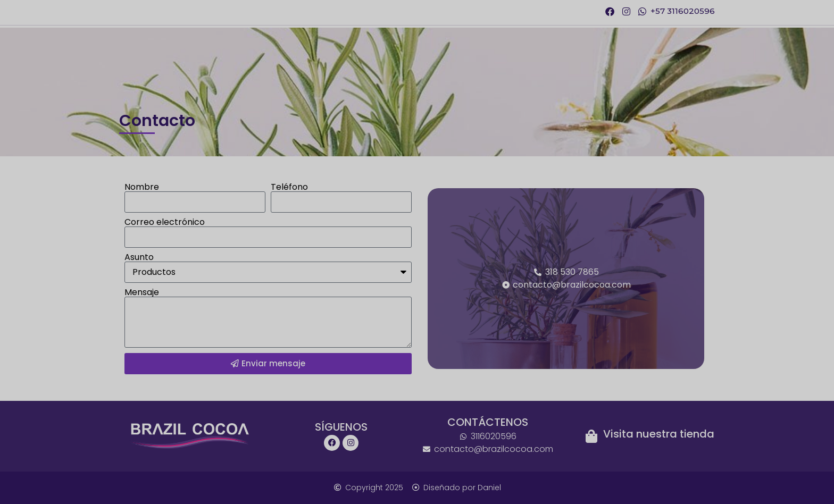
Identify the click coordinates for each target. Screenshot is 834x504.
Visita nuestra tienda (659, 434)
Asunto (139, 257)
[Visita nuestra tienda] (591, 436)
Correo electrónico (165, 222)
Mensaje (142, 292)
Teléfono (289, 187)
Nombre (142, 187)
